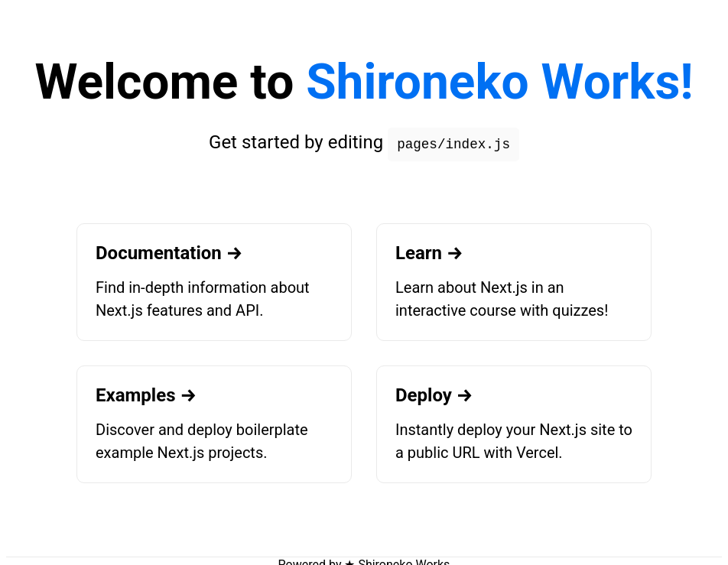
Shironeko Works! (499, 82)
